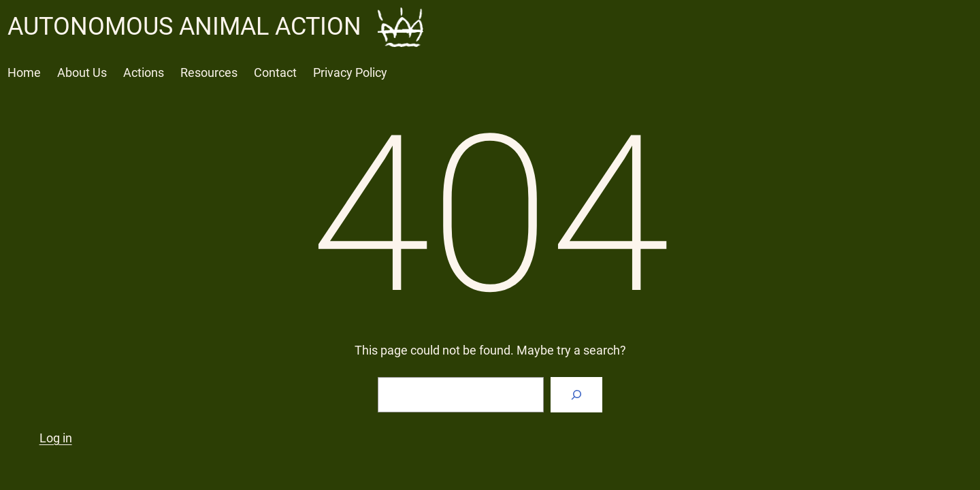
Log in (56, 438)
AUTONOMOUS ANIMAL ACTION (184, 27)
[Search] (576, 395)
